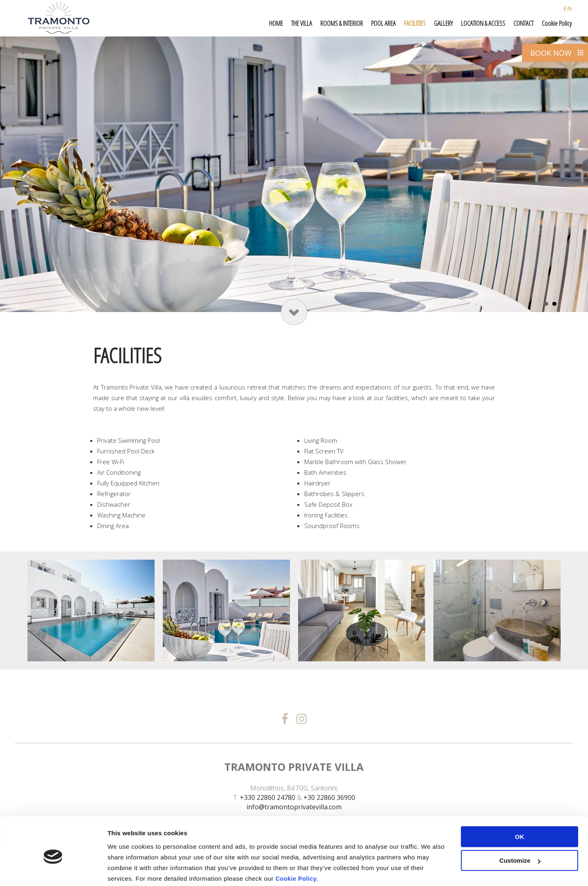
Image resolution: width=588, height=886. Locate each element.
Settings (120, 870)
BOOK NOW (551, 53)
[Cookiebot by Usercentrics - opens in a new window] (53, 870)
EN (567, 8)
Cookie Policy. (298, 847)
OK (520, 805)
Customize (520, 829)
